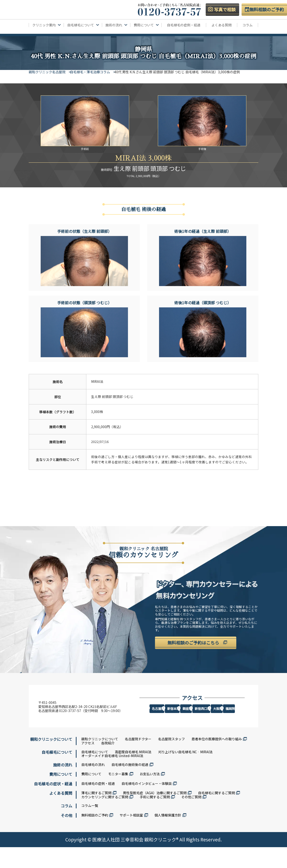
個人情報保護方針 (168, 836)
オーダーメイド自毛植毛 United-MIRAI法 (112, 777)
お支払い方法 (150, 795)
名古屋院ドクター (138, 760)
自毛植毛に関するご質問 (216, 814)
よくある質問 (221, 25)
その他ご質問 (191, 818)
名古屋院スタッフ (171, 760)
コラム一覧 (90, 827)
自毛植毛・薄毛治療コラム (94, 72)
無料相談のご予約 (95, 836)
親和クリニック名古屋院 (47, 72)
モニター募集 (118, 795)
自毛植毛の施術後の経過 (130, 786)
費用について (91, 795)
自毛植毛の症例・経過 (184, 25)
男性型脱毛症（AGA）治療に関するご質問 (155, 814)
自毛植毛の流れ (93, 786)
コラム (248, 25)
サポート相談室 (131, 836)
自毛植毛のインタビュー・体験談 (147, 804)
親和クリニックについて (100, 760)
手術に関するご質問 (155, 818)
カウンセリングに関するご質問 (105, 818)
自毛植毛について (95, 773)
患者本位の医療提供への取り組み (217, 760)
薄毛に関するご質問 (96, 814)
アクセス (88, 764)
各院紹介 (108, 764)
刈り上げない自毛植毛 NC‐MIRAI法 (185, 773)
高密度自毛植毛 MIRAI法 (133, 773)
